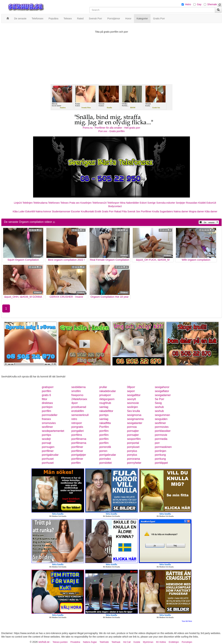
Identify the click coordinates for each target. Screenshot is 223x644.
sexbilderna (79, 387)
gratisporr (48, 387)
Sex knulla (133, 411)
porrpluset (133, 447)
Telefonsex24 (99, 203)
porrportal (133, 443)
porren (103, 451)
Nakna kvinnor (43, 211)
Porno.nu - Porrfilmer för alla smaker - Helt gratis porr (111, 128)
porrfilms (77, 435)
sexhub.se (44, 642)
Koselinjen (86, 203)
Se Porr (159, 399)
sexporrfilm (134, 439)
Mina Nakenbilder (130, 203)
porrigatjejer (79, 455)
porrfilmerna (79, 439)
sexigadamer (163, 395)
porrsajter (133, 431)
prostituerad (79, 407)
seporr (131, 391)
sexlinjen (132, 407)
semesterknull (80, 415)
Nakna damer (181, 211)
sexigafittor (134, 395)
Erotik (98, 211)
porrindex (105, 459)
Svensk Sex (134, 211)
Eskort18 (211, 203)
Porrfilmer (146, 211)
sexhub (159, 407)
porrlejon (47, 407)
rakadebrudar (108, 391)
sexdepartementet (53, 431)
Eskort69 (30, 211)
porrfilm (46, 391)
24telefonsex (79, 399)
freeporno (77, 395)
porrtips (104, 415)
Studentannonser (61, 211)
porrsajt (46, 443)
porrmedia (161, 439)
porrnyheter (134, 463)
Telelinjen (28, 203)
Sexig (158, 403)
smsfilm (76, 391)
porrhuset (48, 459)
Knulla (156, 211)
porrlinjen (160, 451)
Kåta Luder (19, 211)
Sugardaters (166, 211)
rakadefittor (106, 411)
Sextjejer (180, 203)
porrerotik (105, 447)
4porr (75, 403)
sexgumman (162, 415)
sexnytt (131, 399)
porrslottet (105, 463)
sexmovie (133, 403)
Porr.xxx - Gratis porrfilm (112, 131)
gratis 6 (46, 395)
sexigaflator (162, 391)
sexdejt (46, 439)
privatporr (105, 395)
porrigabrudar (50, 455)
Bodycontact (115, 206)
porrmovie (161, 435)
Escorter (76, 211)
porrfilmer (77, 447)
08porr (131, 387)
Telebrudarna (40, 203)
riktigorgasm (107, 399)
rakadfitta (105, 423)
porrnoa (132, 427)
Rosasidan (192, 203)
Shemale (212, 4)
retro (74, 419)
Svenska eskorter (166, 203)
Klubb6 (202, 203)
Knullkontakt (87, 211)
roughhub (105, 403)
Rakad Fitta (121, 211)
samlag (104, 407)
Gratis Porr (108, 211)
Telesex (65, 203)
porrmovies (162, 427)
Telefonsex (54, 203)
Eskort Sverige (148, 203)
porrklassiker (163, 431)
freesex (46, 419)
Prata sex (74, 203)
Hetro (188, 4)
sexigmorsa (134, 415)
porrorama (133, 459)
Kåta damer (211, 211)
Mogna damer (197, 211)
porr (157, 443)
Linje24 (18, 203)
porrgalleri (78, 431)
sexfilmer (160, 423)
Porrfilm (104, 427)
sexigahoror (162, 387)
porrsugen (48, 447)
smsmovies (49, 423)
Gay (199, 4)
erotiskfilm (78, 411)
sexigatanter (135, 423)
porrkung (160, 455)
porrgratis (77, 427)
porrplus (132, 451)
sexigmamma (135, 419)
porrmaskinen (163, 447)
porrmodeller (50, 415)
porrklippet (161, 463)
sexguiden (161, 419)
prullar (103, 387)
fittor (45, 399)
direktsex (47, 403)
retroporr (77, 423)
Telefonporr (113, 203)
